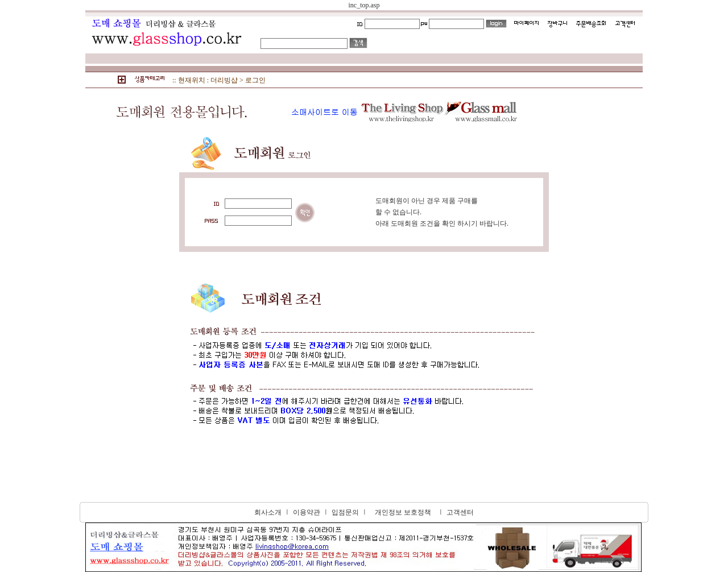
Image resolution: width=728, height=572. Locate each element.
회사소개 (268, 512)
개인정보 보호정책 (403, 512)
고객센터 (460, 512)
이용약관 (307, 512)
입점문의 (345, 512)
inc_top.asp (364, 5)
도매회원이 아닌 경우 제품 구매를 (427, 201)
